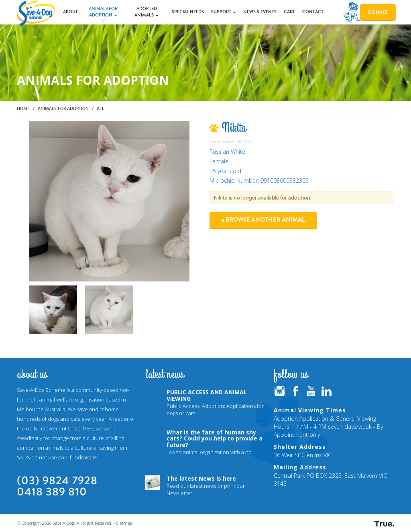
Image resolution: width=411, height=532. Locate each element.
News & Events (260, 12)
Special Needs (188, 12)
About (70, 12)
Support (224, 12)
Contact (313, 12)
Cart (289, 12)
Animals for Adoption (103, 12)
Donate (378, 12)
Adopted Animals (146, 12)
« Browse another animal (263, 220)
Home (23, 108)
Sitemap (124, 523)
